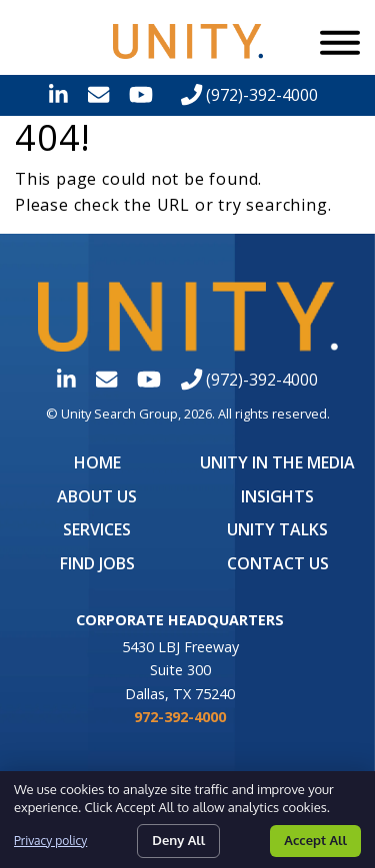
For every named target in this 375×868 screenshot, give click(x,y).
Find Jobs (97, 563)
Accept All (315, 840)
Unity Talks (277, 529)
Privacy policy (50, 841)
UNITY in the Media (277, 462)
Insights (277, 496)
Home (97, 462)
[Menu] (340, 42)
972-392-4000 (180, 717)
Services (97, 529)
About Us (97, 496)
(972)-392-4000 (249, 95)
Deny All (178, 840)
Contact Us (278, 563)
